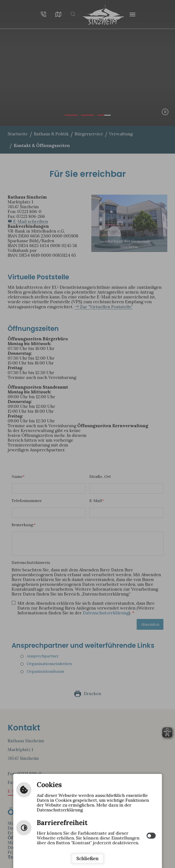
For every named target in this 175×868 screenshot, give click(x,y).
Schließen (87, 858)
